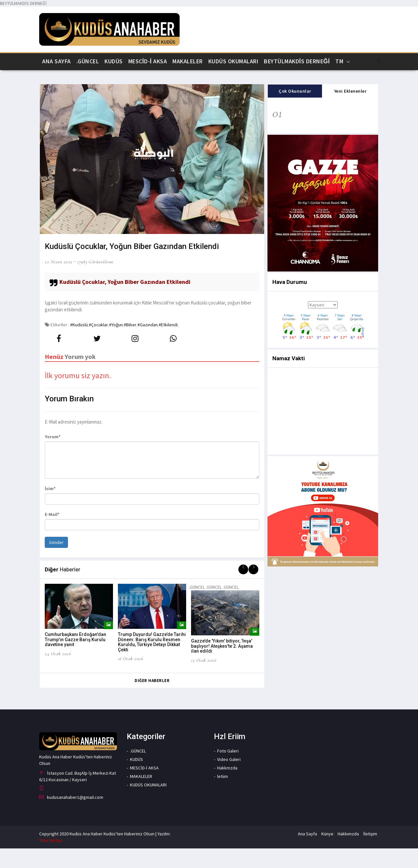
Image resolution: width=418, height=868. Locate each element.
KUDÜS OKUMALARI (233, 61)
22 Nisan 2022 (59, 281)
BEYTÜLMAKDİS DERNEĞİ (297, 61)
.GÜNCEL (88, 61)
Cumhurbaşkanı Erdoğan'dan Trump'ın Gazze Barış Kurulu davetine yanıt (75, 659)
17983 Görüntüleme (95, 281)
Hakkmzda (227, 787)
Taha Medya (51, 860)
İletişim (370, 853)
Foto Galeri (228, 770)
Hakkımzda (348, 853)
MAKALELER (188, 61)
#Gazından (148, 344)
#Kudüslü (79, 344)
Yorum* (53, 456)
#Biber (130, 344)
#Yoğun (116, 344)
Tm (339, 61)
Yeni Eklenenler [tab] (350, 111)
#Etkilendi (168, 344)
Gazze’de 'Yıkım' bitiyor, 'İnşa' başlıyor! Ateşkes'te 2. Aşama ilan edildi (222, 666)
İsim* (50, 508)
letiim (223, 796)
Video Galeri (229, 779)
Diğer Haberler (152, 700)
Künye (327, 853)
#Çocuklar (98, 344)
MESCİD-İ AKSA (148, 61)
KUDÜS (114, 61)
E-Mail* (52, 534)
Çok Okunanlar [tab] (295, 111)
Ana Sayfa (56, 61)
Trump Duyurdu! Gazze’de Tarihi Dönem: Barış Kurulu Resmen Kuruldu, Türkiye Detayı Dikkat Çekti (152, 662)
